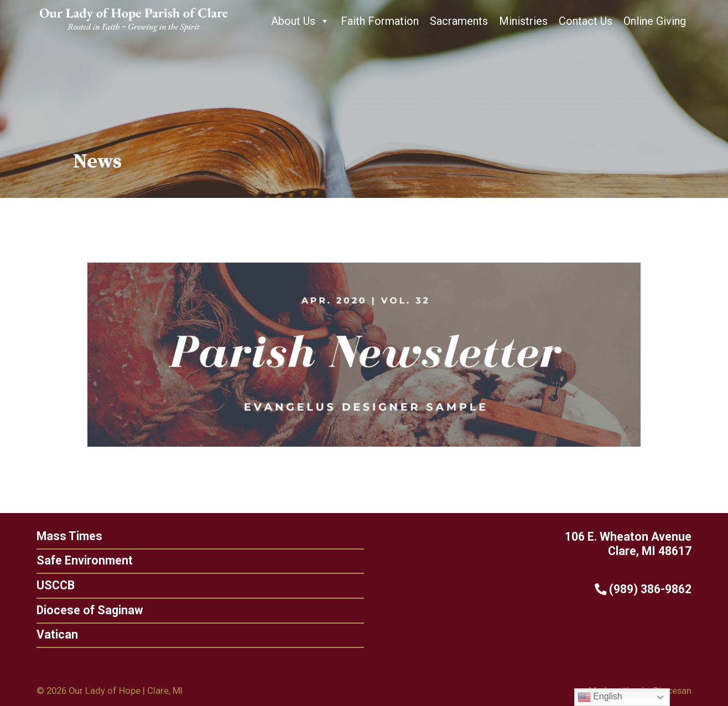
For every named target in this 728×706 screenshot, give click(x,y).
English (600, 697)
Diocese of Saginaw (85, 610)
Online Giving (655, 21)
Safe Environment (80, 560)
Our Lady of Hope (105, 691)
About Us (300, 21)
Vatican (53, 634)
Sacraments (459, 21)
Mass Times (65, 536)
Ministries (523, 21)
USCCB (51, 585)
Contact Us (586, 21)
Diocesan (672, 691)
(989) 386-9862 (648, 589)
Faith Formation (380, 21)
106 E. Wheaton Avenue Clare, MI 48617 (633, 544)
